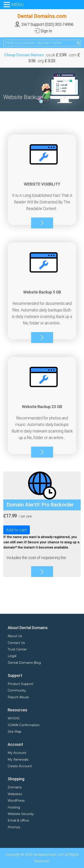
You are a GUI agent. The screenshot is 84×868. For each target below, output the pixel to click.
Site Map (14, 732)
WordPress (16, 801)
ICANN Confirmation (24, 725)
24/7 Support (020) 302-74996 (47, 24)
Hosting (14, 807)
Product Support (21, 684)
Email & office (18, 820)
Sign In (46, 31)
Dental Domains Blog (24, 663)
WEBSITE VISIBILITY (42, 184)
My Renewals (18, 760)
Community (17, 690)
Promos (14, 827)
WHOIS (14, 718)
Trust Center (17, 649)
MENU (18, 5)
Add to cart (17, 530)
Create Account (20, 766)
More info (42, 223)
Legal (12, 656)
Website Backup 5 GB (42, 292)
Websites (15, 794)
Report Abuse (18, 697)
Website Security (21, 814)
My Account (17, 753)
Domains (15, 787)
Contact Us (16, 643)
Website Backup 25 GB (42, 407)
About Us (15, 636)
